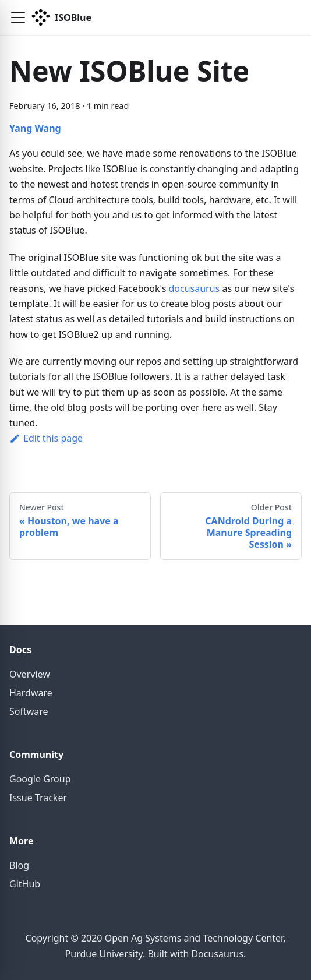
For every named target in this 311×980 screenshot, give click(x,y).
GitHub (25, 884)
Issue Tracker (38, 798)
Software (29, 711)
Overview (30, 674)
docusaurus (194, 288)
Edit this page (46, 438)
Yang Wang (35, 128)
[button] (18, 17)
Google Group (40, 779)
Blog (19, 865)
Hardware (31, 693)
